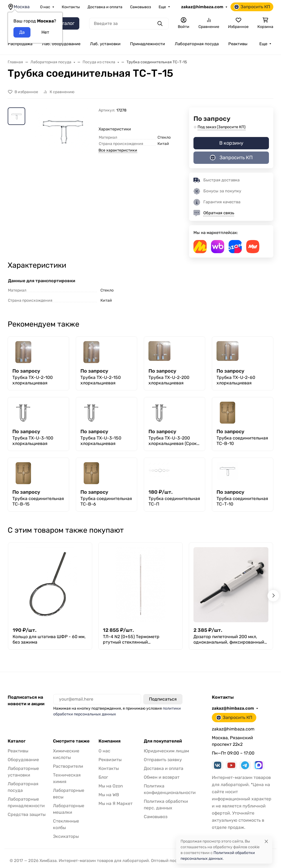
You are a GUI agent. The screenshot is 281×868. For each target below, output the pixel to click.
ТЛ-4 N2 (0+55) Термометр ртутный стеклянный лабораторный (131, 639)
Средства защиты (27, 814)
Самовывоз (140, 7)
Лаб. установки (105, 44)
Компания (109, 741)
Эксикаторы (66, 836)
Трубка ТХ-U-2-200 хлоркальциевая (169, 380)
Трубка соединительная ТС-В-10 (242, 441)
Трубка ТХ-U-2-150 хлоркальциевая (101, 380)
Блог (103, 777)
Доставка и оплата (105, 7)
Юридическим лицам (166, 751)
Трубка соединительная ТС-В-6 (106, 501)
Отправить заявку (163, 760)
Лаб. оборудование (61, 44)
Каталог (17, 741)
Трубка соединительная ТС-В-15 (38, 501)
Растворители (68, 766)
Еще (162, 7)
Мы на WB (109, 795)
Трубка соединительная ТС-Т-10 (242, 501)
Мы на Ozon (111, 786)
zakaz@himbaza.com (202, 7)
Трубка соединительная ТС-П (174, 501)
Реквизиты (110, 760)
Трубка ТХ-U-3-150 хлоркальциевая (101, 441)
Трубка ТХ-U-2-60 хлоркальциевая (236, 380)
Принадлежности (147, 44)
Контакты (71, 7)
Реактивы (238, 44)
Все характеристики (118, 150)
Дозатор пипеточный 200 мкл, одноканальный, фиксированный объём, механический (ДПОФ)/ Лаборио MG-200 (229, 639)
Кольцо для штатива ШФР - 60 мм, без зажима (49, 639)
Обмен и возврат (162, 777)
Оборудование (23, 760)
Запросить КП (252, 7)
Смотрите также (71, 741)
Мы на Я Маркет (116, 803)
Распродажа (20, 44)
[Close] (266, 841)
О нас (45, 7)
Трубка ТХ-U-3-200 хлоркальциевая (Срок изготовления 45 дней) (173, 441)
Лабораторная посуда (197, 44)
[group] (63, 149)
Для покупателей (163, 741)
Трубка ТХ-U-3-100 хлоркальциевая (33, 441)
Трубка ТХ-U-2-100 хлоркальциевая (33, 380)
